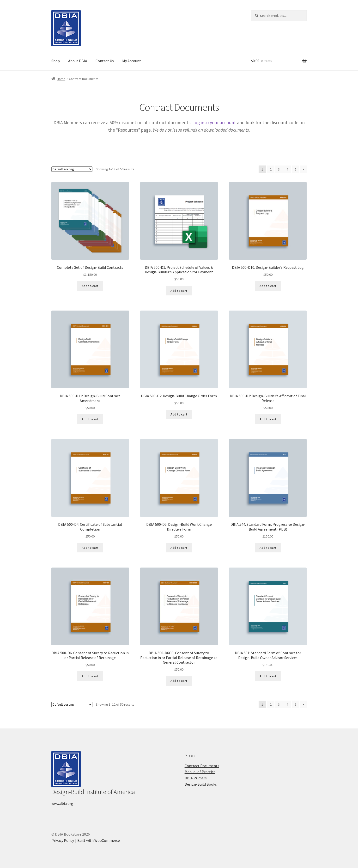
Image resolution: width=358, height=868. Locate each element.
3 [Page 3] (279, 169)
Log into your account (214, 122)
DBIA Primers (196, 778)
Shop (56, 61)
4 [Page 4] (287, 169)
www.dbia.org (62, 803)
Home (61, 79)
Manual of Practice (200, 772)
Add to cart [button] (90, 286)
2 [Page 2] (271, 169)
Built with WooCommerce (99, 840)
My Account (132, 61)
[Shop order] (72, 169)
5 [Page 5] (295, 169)
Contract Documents (202, 766)
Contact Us (105, 61)
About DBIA (78, 61)
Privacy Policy (63, 840)
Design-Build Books (201, 784)
